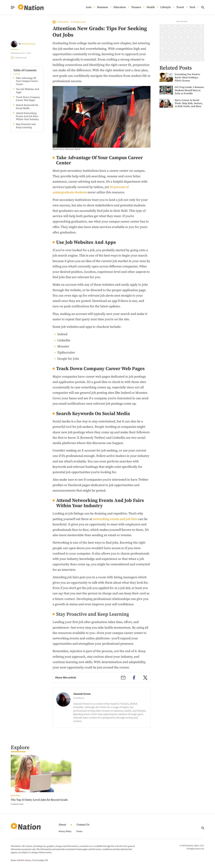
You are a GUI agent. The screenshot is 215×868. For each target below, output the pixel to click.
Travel (180, 7)
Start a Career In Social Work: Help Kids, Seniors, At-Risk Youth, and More (189, 103)
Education (120, 7)
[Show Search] (203, 7)
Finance (136, 7)
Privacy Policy (65, 831)
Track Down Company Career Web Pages (28, 99)
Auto (89, 7)
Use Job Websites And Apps (28, 91)
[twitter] (145, 678)
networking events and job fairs (115, 519)
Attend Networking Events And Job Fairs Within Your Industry (27, 116)
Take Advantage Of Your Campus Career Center (27, 81)
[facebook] (134, 678)
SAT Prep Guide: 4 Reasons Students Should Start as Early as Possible (189, 90)
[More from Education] (41, 795)
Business (102, 7)
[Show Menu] (13, 7)
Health (151, 7)
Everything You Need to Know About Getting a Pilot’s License (187, 77)
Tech (192, 7)
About (62, 825)
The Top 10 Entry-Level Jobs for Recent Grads (39, 800)
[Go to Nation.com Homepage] (27, 7)
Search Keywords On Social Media (27, 107)
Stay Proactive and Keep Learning (26, 126)
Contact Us (83, 825)
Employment (79, 22)
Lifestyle (166, 7)
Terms (79, 831)
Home (54, 22)
